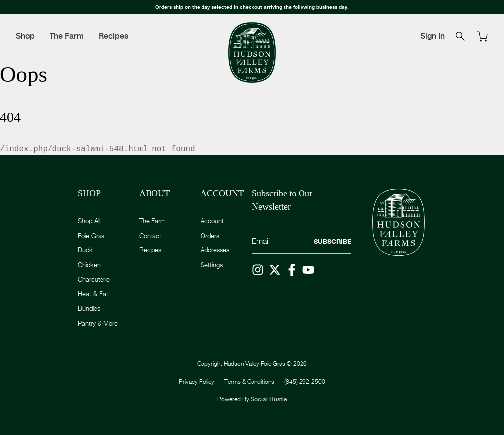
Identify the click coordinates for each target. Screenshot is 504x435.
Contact (150, 236)
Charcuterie (94, 279)
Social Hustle (269, 399)
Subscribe (332, 242)
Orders (210, 236)
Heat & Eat (93, 294)
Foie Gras (91, 236)
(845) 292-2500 (305, 381)
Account (212, 221)
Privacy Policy (197, 381)
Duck (85, 250)
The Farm (67, 36)
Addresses (215, 250)
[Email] (302, 242)
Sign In (432, 36)
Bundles (89, 308)
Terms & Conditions (249, 381)
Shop (25, 36)
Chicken (89, 265)
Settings (212, 265)
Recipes (113, 36)
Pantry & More (98, 323)
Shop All (89, 221)
